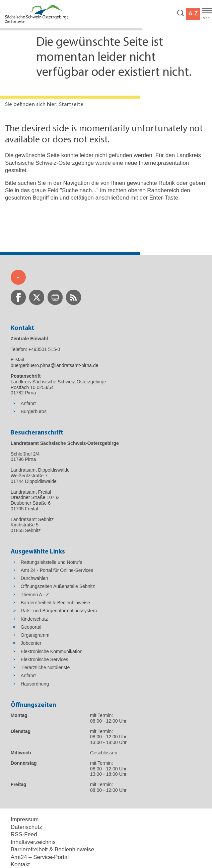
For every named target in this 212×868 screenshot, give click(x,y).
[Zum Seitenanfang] (18, 277)
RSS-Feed (24, 834)
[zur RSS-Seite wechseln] (74, 297)
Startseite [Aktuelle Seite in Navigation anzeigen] (71, 104)
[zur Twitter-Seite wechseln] (37, 297)
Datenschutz (26, 827)
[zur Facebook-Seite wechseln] (18, 297)
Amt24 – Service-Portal (40, 857)
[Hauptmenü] (207, 14)
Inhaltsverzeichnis (33, 842)
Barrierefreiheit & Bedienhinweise (52, 849)
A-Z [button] (193, 14)
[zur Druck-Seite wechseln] (55, 297)
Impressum (25, 819)
